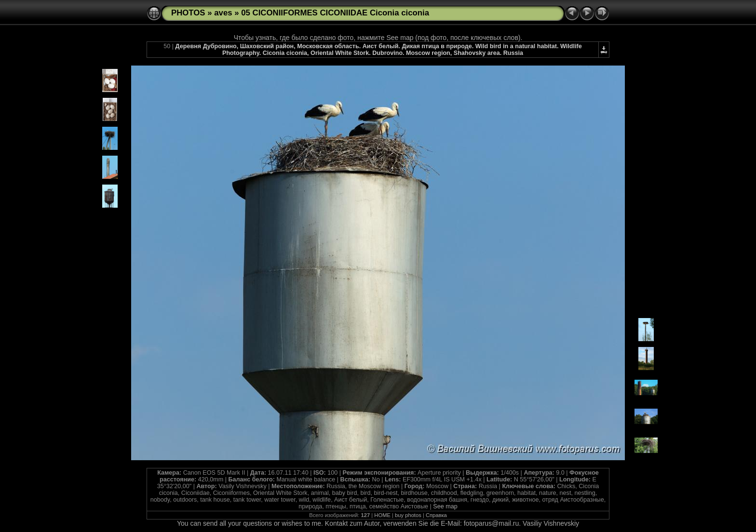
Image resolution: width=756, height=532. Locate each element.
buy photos (408, 515)
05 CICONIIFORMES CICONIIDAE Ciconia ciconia (335, 13)
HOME (382, 515)
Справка (436, 515)
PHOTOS (188, 13)
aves (223, 13)
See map (445, 506)
